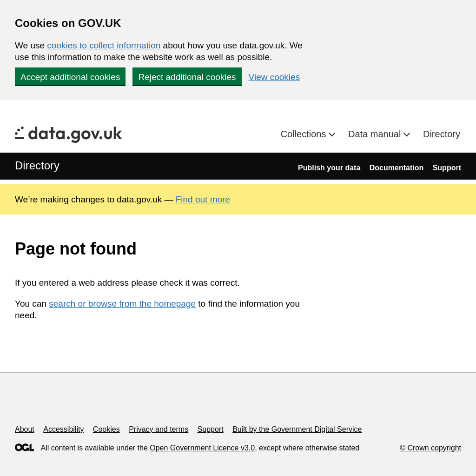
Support (447, 168)
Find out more (203, 199)
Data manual (376, 134)
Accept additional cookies (70, 77)
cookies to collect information (104, 45)
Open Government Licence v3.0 (202, 448)
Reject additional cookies (187, 77)
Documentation (397, 168)
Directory (442, 134)
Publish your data (329, 168)
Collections (305, 134)
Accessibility (63, 429)
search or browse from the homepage (122, 304)
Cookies (106, 429)
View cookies (274, 77)
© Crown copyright (430, 448)
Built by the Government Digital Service (297, 429)
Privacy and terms (159, 429)
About (25, 429)
